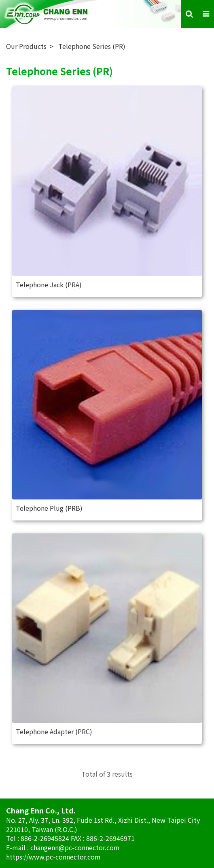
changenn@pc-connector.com (75, 847)
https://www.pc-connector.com (53, 857)
